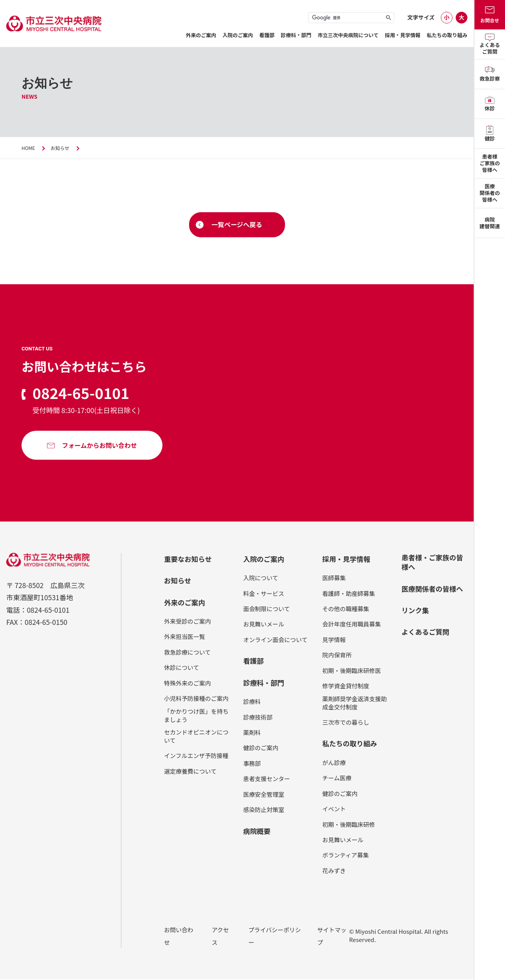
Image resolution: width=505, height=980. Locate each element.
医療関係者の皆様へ (490, 193)
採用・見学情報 (403, 35)
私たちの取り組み (447, 35)
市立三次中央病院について (348, 35)
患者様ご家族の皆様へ (490, 163)
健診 (490, 134)
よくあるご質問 (490, 44)
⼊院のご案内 (238, 35)
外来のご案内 (201, 35)
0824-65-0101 (85, 394)
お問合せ (490, 15)
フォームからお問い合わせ (99, 447)
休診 (490, 104)
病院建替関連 (490, 223)
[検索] (351, 18)
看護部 (267, 35)
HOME (29, 148)
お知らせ (62, 148)
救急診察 (490, 74)
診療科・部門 (296, 35)
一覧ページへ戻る (237, 225)
